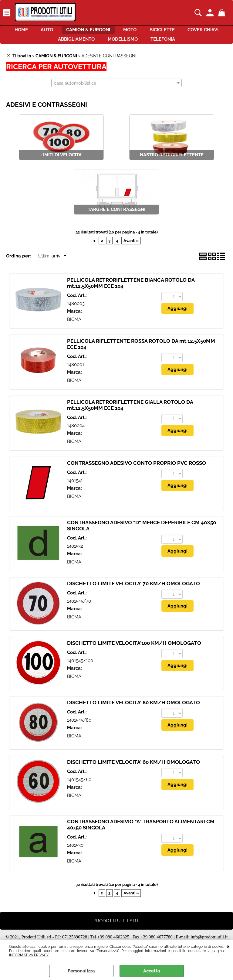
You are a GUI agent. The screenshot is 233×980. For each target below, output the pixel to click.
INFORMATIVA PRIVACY (29, 955)
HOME (33, 32)
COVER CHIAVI (44, 44)
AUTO (64, 32)
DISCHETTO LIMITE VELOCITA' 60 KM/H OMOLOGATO (133, 769)
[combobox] (117, 90)
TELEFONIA (193, 44)
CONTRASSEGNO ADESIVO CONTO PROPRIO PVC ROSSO (137, 470)
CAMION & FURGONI (110, 32)
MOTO (157, 32)
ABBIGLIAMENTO (96, 44)
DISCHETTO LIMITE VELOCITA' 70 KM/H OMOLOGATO (133, 591)
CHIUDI (228, 946)
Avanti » (131, 248)
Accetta (152, 971)
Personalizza (81, 971)
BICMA (74, 326)
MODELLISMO (147, 44)
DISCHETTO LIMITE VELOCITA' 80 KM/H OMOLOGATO (133, 710)
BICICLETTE (195, 32)
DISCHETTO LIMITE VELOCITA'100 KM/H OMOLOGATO (134, 650)
